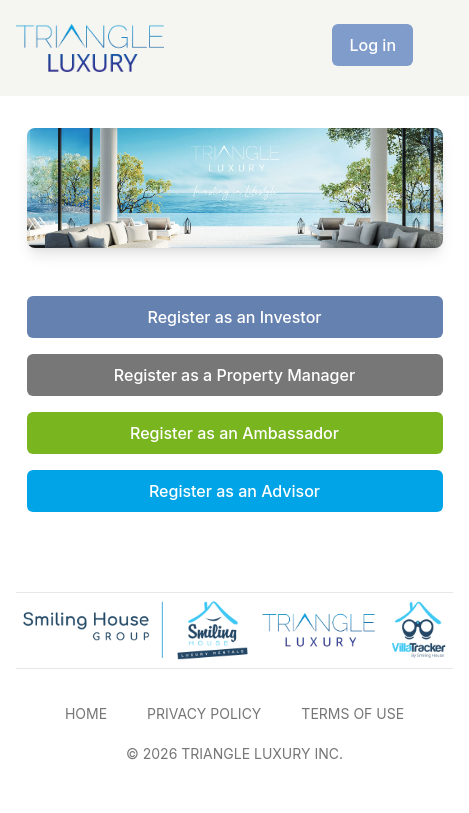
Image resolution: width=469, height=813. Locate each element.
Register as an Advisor (234, 491)
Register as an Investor (235, 317)
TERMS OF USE (352, 713)
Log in (372, 45)
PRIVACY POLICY (204, 713)
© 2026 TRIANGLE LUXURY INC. (234, 753)
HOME (86, 713)
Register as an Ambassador (234, 433)
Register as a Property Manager (234, 375)
